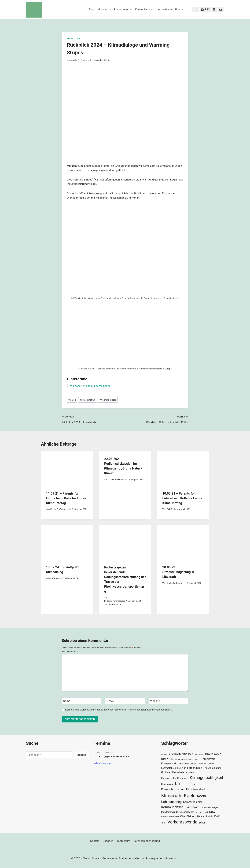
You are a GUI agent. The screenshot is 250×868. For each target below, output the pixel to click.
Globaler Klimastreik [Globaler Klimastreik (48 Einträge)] (173, 772)
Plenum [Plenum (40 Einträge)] (201, 817)
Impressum (123, 841)
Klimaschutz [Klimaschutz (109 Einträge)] (185, 784)
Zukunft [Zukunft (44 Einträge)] (203, 823)
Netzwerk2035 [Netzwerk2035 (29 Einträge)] (202, 812)
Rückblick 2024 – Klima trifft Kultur (158, 419)
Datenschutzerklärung (147, 841)
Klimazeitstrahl (88, 400)
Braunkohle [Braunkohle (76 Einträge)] (213, 754)
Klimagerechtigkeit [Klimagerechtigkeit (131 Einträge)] (206, 778)
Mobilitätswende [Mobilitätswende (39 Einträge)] (170, 812)
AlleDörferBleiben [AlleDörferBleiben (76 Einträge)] (181, 754)
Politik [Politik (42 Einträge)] (209, 816)
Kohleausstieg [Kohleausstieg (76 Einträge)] (171, 802)
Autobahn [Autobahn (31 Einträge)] (199, 755)
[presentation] (67, 469)
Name (67, 701)
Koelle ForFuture (79, 60)
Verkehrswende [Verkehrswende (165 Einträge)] (182, 822)
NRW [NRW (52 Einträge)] (212, 812)
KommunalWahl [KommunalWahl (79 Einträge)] (173, 807)
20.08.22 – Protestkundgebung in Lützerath (178, 572)
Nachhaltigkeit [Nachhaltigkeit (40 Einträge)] (187, 812)
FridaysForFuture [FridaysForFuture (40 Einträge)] (212, 768)
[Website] (169, 701)
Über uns (180, 9)
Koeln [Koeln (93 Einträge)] (202, 796)
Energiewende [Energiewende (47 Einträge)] (169, 764)
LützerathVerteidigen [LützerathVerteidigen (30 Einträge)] (210, 808)
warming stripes (108, 400)
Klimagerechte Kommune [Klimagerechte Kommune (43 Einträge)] (175, 778)
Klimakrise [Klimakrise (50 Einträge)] (167, 784)
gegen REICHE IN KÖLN (116, 756)
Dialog (72, 400)
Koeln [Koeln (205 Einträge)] (190, 796)
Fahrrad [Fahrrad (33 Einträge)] (211, 764)
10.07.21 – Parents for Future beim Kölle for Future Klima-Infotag (182, 498)
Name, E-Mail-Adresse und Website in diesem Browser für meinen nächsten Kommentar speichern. (118, 710)
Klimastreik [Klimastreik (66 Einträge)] (198, 789)
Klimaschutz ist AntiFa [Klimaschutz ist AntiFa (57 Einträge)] (175, 789)
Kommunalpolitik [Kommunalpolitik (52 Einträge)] (193, 802)
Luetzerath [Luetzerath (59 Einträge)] (193, 807)
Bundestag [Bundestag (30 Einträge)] (175, 759)
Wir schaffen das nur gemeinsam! (90, 386)
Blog (91, 9)
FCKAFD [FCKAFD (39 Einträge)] (182, 768)
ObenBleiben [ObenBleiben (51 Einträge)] (188, 816)
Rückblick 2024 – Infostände (92, 419)
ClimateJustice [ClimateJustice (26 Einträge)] (187, 759)
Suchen (81, 755)
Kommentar (70, 651)
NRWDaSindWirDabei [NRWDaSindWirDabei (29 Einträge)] (170, 817)
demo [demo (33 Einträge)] (197, 759)
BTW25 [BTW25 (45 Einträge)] (165, 759)
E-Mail (110, 701)
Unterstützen (164, 9)
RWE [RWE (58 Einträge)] (217, 816)
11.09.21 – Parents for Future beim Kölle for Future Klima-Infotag (66, 498)
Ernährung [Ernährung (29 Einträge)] (202, 764)
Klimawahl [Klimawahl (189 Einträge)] (172, 796)
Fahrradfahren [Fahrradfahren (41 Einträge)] (169, 768)
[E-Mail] (125, 701)
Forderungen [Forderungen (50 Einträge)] (195, 768)
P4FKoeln (171, 509)
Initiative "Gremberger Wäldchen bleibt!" (123, 601)
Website (155, 701)
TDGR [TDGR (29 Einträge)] (164, 823)
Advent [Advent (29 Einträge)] (164, 755)
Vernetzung (73, 38)
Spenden (108, 841)
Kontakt (95, 841)
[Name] (81, 701)
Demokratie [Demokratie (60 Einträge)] (208, 759)
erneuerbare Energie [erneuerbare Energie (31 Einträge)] (187, 764)
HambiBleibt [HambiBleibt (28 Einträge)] (191, 773)
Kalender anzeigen (103, 763)
